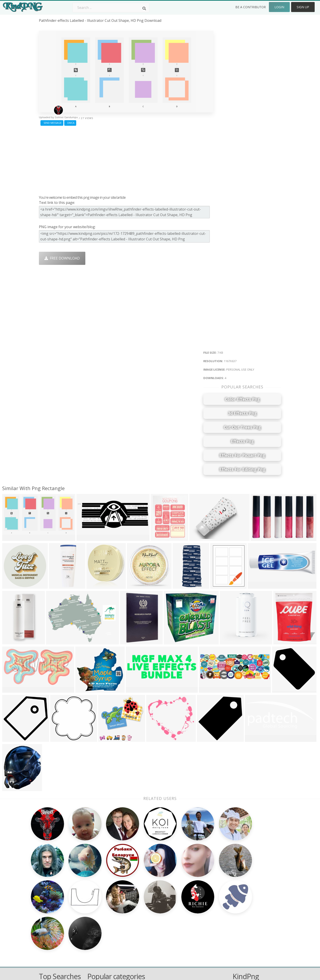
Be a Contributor (251, 7)
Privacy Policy (244, 915)
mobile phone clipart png (60, 895)
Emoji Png (193, 915)
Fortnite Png (146, 934)
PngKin (93, 921)
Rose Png (95, 908)
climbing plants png (56, 889)
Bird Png (191, 902)
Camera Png (146, 895)
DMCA (70, 123)
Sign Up (303, 7)
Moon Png (145, 915)
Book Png (192, 921)
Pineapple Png (196, 908)
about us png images (57, 934)
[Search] (144, 8)
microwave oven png (56, 902)
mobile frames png (55, 908)
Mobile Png (97, 927)
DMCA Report (244, 908)
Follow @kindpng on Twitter (256, 940)
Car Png (191, 895)
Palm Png (144, 889)
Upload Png (242, 921)
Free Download (62, 258)
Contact (239, 895)
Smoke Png (145, 908)
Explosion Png (148, 927)
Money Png (194, 889)
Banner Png (194, 934)
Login (279, 7)
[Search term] (111, 8)
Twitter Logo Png (102, 895)
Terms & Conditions (249, 902)
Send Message (52, 123)
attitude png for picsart (59, 927)
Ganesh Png (194, 927)
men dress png (52, 915)
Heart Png (96, 934)
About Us (240, 889)
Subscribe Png (99, 889)
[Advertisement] (126, 159)
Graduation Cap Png (153, 921)
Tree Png (144, 902)
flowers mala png (54, 921)
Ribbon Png (97, 915)
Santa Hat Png (99, 902)
